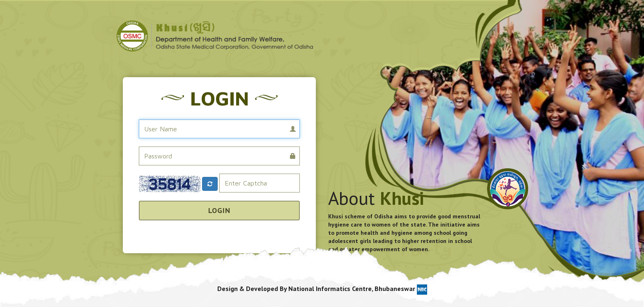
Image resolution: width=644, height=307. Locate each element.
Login (219, 210)
